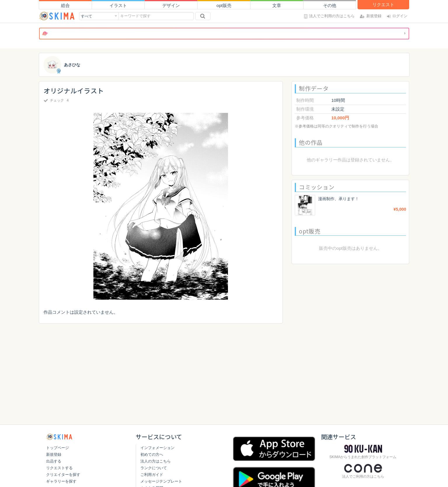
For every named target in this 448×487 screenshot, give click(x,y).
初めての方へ (152, 454)
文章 (277, 5)
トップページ (57, 448)
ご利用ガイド (152, 475)
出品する (54, 461)
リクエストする (59, 468)
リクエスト (383, 5)
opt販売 (224, 5)
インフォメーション (157, 448)
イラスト (118, 5)
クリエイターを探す (63, 475)
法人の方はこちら (156, 461)
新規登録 (54, 454)
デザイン (171, 5)
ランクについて (154, 468)
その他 (330, 5)
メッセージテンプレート (161, 481)
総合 (65, 5)
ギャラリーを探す (61, 481)
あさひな (73, 65)
